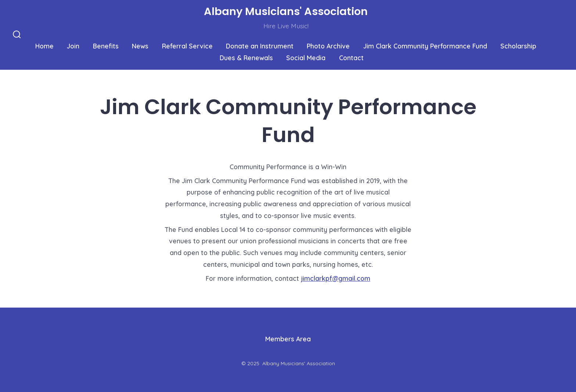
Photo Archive (328, 46)
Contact (351, 58)
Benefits (106, 46)
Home (44, 46)
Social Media (306, 58)
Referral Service (187, 46)
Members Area (288, 339)
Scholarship (518, 46)
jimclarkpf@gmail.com (336, 278)
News (140, 46)
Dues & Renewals (246, 58)
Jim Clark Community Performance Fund (425, 46)
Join (73, 46)
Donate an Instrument (260, 46)
